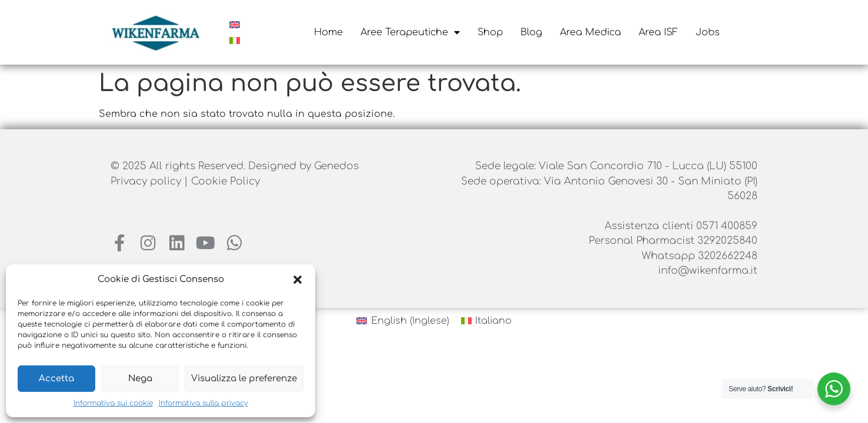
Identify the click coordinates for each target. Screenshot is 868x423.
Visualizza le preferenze (244, 379)
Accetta (56, 379)
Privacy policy (147, 181)
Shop (490, 32)
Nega (140, 379)
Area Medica (590, 32)
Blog (531, 32)
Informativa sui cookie (113, 403)
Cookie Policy (226, 181)
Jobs (708, 32)
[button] (298, 280)
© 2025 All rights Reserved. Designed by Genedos (235, 166)
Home (328, 32)
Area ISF (658, 32)
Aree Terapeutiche (410, 32)
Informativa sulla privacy (203, 403)
